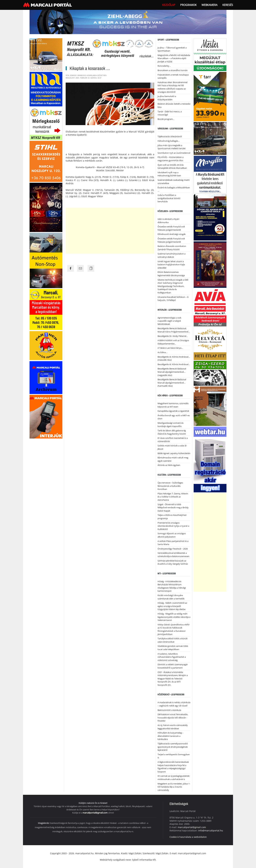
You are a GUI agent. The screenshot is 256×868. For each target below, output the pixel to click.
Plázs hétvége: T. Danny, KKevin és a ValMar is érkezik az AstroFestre (173, 497)
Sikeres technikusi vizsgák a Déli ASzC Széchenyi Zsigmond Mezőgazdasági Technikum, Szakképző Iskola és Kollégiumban (173, 286)
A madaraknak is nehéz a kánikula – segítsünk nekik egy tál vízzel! (174, 704)
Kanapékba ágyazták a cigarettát (173, 411)
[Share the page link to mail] (80, 268)
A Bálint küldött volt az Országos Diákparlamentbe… (173, 342)
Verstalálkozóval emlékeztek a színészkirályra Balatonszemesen (173, 555)
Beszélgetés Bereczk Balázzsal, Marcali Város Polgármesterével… (174, 330)
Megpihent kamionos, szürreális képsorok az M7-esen (173, 405)
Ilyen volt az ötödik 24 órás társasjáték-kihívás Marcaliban (172, 166)
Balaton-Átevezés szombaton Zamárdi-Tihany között (172, 248)
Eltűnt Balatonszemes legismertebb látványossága (171, 274)
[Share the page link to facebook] (71, 268)
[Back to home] (48, 5)
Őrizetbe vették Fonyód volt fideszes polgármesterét (171, 228)
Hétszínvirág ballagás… (169, 141)
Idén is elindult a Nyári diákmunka (168, 221)
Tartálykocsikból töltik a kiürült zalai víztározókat (173, 640)
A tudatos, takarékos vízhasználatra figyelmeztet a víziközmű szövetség (172, 657)
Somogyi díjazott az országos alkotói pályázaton (172, 535)
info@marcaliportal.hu (211, 830)
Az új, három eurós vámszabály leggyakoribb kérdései (173, 727)
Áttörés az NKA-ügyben (169, 465)
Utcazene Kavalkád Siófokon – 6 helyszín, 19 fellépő (173, 299)
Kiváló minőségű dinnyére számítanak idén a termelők (171, 597)
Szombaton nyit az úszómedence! (174, 153)
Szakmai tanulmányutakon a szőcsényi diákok (171, 255)
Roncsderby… (164, 66)
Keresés (228, 5)
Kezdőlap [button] (169, 5)
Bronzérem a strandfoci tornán (173, 70)
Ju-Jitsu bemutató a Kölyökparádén (167, 98)
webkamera (209, 5)
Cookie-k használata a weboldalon (188, 837)
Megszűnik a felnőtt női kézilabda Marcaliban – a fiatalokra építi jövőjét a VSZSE (174, 58)
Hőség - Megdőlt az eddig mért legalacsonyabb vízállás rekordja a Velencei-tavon (174, 617)
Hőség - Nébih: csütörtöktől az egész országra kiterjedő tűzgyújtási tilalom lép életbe (172, 606)
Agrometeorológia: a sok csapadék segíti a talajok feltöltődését (169, 321)
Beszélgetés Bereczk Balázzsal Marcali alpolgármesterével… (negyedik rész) (172, 372)
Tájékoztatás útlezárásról (170, 136)
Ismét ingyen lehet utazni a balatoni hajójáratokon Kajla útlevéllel (171, 265)
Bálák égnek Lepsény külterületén (174, 453)
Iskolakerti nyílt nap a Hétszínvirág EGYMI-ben (169, 174)
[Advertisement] (110, 231)
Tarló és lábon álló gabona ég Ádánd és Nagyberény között (172, 432)
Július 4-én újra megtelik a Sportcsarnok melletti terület (172, 147)
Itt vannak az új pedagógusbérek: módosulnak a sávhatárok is (174, 778)
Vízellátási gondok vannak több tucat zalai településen (173, 648)
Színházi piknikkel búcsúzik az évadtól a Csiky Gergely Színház (173, 562)
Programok (188, 5)
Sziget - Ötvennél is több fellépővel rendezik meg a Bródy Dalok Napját (173, 508)
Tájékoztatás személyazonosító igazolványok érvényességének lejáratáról (173, 747)
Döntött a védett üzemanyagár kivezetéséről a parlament (173, 666)
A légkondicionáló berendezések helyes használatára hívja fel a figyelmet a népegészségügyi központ (173, 767)
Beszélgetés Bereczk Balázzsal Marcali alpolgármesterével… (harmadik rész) (172, 383)
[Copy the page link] (91, 268)
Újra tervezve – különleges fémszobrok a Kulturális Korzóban (170, 486)
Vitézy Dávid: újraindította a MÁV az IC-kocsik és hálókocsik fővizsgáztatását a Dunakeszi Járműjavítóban (174, 629)
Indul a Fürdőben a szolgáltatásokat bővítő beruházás (169, 198)
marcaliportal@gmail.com (95, 813)
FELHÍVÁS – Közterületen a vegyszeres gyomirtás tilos (171, 159)
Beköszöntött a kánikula (169, 710)
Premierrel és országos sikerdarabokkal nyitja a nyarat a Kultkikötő (173, 526)
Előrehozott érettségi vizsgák (172, 234)
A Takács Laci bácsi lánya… (170, 348)
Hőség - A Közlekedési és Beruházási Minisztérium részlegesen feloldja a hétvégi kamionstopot (172, 586)
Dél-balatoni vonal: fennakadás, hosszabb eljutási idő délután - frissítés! (173, 718)
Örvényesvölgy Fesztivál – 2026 (173, 549)
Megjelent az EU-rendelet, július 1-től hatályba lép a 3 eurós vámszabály (174, 787)
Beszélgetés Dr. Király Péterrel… (173, 336)
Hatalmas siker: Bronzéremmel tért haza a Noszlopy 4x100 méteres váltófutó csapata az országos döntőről (172, 87)
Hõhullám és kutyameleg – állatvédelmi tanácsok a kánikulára (171, 736)
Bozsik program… (166, 119)
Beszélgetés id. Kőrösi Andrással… (174, 364)
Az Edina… (162, 352)
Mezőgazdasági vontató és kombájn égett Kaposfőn (171, 425)
